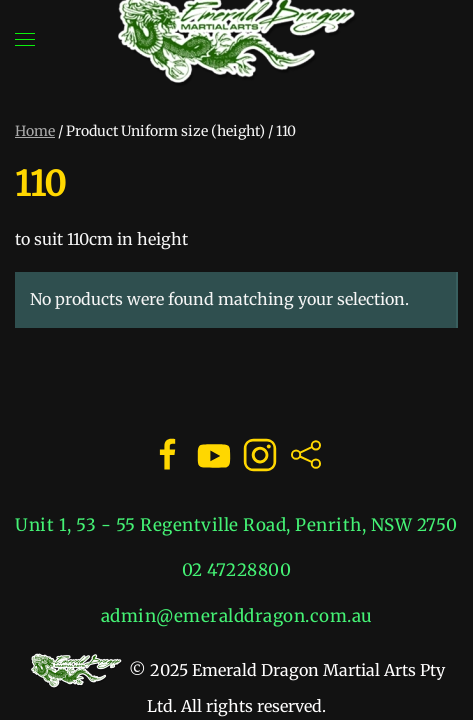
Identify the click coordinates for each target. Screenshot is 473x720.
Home (35, 131)
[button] (25, 40)
